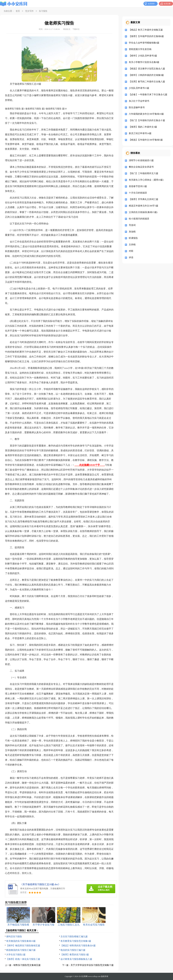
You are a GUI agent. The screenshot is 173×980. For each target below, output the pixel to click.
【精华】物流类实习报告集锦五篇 (23, 946)
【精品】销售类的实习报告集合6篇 (78, 946)
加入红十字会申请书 (139, 101)
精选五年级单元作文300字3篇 (144, 206)
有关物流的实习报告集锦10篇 (21, 941)
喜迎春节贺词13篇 (138, 186)
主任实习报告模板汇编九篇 (74, 937)
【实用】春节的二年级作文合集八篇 (147, 82)
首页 (18, 11)
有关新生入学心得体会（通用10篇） (147, 180)
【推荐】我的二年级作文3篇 (143, 127)
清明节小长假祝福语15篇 (141, 160)
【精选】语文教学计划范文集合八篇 (147, 69)
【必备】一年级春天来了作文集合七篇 (148, 95)
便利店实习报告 (14, 937)
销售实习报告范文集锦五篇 (27, 965)
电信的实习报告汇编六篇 (73, 950)
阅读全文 (67, 29)
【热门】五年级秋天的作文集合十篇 (147, 120)
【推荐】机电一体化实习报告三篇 (23, 959)
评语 (131, 257)
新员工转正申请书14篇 (140, 133)
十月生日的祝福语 (138, 193)
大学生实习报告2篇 (16, 955)
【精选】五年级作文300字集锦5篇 (146, 140)
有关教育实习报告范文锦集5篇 (76, 941)
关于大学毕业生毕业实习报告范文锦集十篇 (92, 965)
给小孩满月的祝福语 (139, 219)
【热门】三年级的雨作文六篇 (144, 173)
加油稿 (132, 232)
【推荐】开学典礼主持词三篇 (144, 199)
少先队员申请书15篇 (139, 88)
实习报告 (43, 11)
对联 (131, 251)
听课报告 (133, 238)
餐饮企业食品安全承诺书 (141, 167)
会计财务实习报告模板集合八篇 (76, 959)
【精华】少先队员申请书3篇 (143, 56)
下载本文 (76, 29)
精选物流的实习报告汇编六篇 (21, 950)
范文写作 (29, 11)
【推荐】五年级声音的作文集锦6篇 (146, 36)
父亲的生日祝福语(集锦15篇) (143, 212)
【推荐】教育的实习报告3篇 (75, 955)
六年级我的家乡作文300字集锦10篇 (146, 114)
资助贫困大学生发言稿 (140, 49)
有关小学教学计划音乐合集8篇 (144, 62)
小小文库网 (83, 976)
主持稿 (132, 245)
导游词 (132, 225)
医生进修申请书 (137, 107)
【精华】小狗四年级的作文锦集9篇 (146, 75)
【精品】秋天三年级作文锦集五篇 (146, 30)
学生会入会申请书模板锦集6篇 (144, 43)
